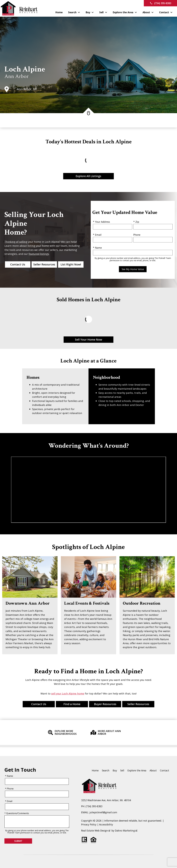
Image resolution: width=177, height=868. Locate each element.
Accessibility (106, 824)
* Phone (9, 789)
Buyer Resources (105, 704)
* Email (97, 235)
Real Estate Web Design (96, 831)
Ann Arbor (17, 76)
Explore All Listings (88, 176)
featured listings (39, 254)
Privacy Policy (89, 824)
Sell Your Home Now (88, 340)
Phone (137, 235)
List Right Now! (71, 264)
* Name (97, 248)
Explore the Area (137, 770)
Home (59, 12)
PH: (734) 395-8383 (92, 806)
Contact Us (18, 264)
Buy (115, 770)
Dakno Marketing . (126, 831)
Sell (122, 770)
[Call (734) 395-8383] (160, 3)
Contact (165, 770)
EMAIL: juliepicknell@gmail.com (99, 812)
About (153, 770)
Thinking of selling (16, 242)
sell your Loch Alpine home (68, 693)
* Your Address (101, 222)
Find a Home (72, 704)
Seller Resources (44, 264)
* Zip (136, 222)
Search (106, 770)
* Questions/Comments (17, 813)
